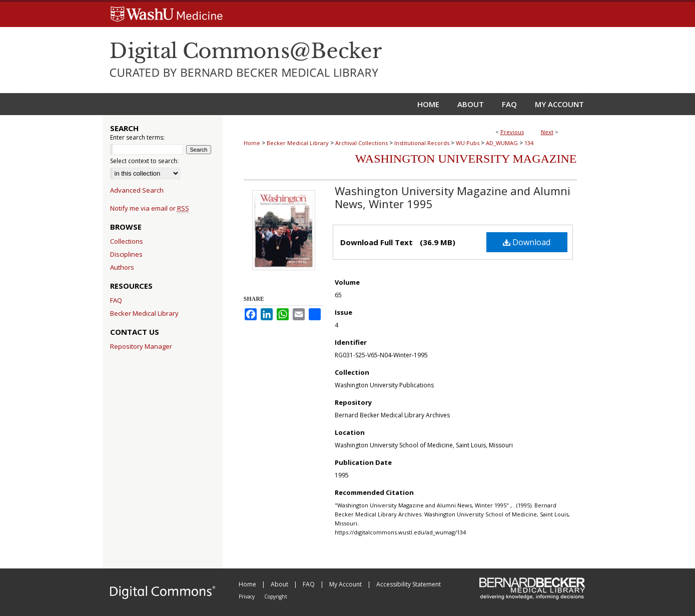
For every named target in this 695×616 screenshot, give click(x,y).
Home (252, 143)
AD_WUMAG (502, 143)
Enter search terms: (137, 137)
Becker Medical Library (298, 143)
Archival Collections (362, 143)
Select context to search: (144, 161)
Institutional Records (422, 143)
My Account (346, 584)
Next (547, 132)
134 (529, 143)
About (280, 584)
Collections (127, 241)
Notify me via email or (150, 208)
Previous (512, 132)
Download (527, 242)
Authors (122, 267)
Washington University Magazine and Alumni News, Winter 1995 (453, 197)
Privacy (247, 596)
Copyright (276, 596)
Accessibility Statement (409, 584)
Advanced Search (137, 190)
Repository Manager (141, 346)
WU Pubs (468, 143)
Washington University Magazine (466, 159)
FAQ (116, 300)
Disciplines (126, 254)
